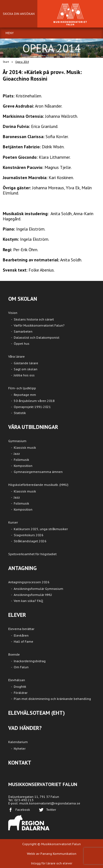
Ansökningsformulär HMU (33, 595)
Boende (14, 654)
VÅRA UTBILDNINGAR (33, 427)
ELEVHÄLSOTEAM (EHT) (37, 713)
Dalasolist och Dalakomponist (37, 337)
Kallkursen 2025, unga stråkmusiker (41, 529)
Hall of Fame (23, 641)
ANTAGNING (23, 568)
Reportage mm (25, 395)
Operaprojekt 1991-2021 (32, 407)
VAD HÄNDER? (25, 728)
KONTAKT (20, 763)
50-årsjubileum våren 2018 (34, 401)
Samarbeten (23, 331)
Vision (13, 313)
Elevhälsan (17, 680)
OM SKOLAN (23, 299)
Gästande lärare (26, 363)
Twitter (51, 810)
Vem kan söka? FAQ (28, 601)
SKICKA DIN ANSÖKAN (19, 14)
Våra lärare (16, 356)
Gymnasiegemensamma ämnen (38, 472)
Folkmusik (21, 460)
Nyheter (20, 748)
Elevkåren (21, 635)
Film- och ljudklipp (22, 388)
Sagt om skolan (26, 369)
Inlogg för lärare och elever (52, 863)
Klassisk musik (25, 447)
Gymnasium (17, 441)
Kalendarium (18, 742)
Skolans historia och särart (34, 319)
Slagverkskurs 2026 (29, 535)
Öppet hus (22, 343)
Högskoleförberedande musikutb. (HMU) (38, 485)
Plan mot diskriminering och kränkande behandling (52, 699)
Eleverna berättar (21, 629)
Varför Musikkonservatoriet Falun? (39, 325)
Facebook (23, 810)
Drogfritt (20, 687)
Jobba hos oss (24, 375)
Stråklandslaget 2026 (30, 541)
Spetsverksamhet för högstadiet (32, 554)
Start (6, 62)
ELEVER (17, 615)
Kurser (13, 522)
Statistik (20, 413)
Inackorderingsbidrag (30, 661)
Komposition (23, 466)
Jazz (17, 454)
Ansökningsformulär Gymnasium (38, 589)
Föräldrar (21, 693)
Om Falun (21, 667)
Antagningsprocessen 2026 (29, 582)
